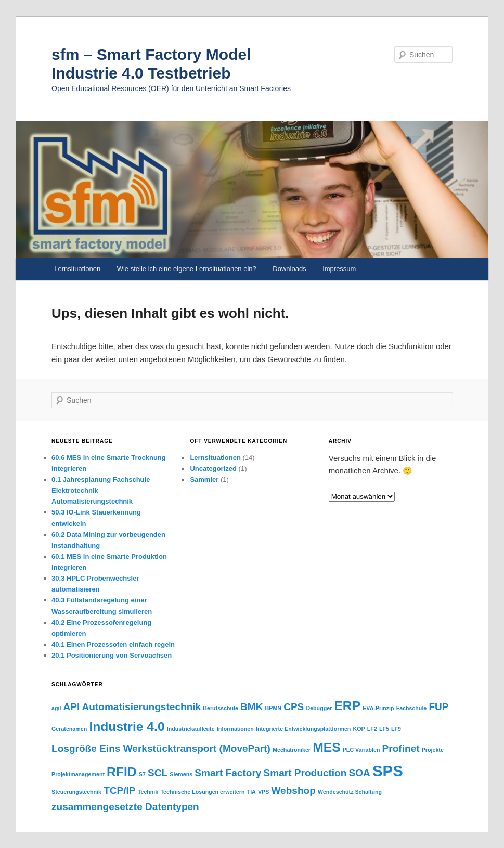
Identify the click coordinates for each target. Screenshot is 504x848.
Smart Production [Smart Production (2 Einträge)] (305, 773)
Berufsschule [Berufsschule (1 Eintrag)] (221, 708)
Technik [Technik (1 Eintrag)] (148, 792)
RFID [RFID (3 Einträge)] (122, 772)
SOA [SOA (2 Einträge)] (360, 773)
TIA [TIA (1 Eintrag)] (251, 792)
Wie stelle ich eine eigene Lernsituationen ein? (187, 269)
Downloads (289, 269)
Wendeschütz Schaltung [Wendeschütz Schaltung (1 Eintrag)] (350, 792)
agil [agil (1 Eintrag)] (56, 708)
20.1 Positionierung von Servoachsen (112, 655)
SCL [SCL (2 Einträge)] (158, 773)
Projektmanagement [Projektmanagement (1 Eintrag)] (78, 774)
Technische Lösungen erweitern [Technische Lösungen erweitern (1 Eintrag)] (202, 792)
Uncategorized (213, 468)
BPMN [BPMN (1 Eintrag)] (273, 708)
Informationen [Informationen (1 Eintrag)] (235, 729)
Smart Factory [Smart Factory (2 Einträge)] (228, 773)
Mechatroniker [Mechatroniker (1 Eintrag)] (292, 750)
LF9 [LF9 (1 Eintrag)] (396, 729)
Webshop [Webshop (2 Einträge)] (293, 791)
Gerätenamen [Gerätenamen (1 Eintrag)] (69, 729)
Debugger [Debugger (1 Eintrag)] (319, 708)
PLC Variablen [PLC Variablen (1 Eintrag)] (361, 750)
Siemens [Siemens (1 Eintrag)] (181, 774)
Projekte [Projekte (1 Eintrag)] (433, 750)
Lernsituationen (77, 269)
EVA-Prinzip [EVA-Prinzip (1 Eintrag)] (378, 708)
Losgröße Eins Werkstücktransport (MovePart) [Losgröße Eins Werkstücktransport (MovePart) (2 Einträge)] (161, 748)
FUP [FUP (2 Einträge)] (438, 707)
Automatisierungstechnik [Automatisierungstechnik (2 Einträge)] (142, 707)
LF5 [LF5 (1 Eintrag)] (384, 729)
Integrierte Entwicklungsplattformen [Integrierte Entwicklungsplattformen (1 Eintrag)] (303, 729)
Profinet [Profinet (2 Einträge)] (401, 748)
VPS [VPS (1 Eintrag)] (263, 792)
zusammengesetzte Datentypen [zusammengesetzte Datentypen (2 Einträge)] (125, 807)
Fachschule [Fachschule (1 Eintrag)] (412, 708)
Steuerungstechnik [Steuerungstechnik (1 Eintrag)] (76, 792)
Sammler (204, 479)
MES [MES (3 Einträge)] (326, 747)
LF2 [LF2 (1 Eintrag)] (372, 729)
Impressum (339, 269)
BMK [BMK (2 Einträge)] (251, 707)
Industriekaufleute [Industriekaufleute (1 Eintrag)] (191, 729)
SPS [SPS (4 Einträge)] (388, 771)
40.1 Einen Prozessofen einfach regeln (113, 644)
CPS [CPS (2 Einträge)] (294, 707)
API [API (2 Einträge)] (72, 707)
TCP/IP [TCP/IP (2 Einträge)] (119, 791)
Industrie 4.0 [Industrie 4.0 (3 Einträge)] (127, 727)
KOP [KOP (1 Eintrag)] (359, 729)
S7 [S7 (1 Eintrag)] (142, 774)
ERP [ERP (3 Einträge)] (347, 706)
